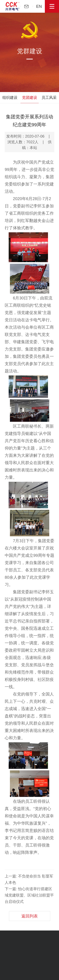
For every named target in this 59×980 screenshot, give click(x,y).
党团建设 (30, 98)
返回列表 (30, 916)
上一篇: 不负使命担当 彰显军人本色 (29, 879)
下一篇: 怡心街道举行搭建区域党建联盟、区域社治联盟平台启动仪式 (29, 895)
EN (41, 6)
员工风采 (49, 98)
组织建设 (10, 98)
